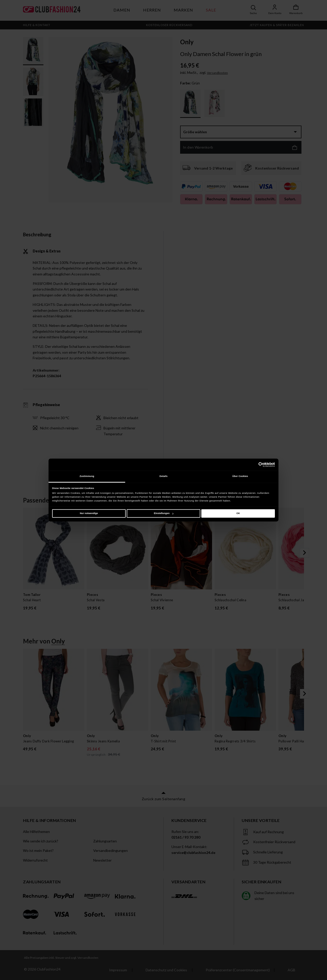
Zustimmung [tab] (87, 476)
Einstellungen (163, 513)
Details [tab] (163, 476)
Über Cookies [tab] (240, 476)
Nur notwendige (89, 513)
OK (238, 513)
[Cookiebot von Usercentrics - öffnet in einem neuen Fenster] (253, 465)
